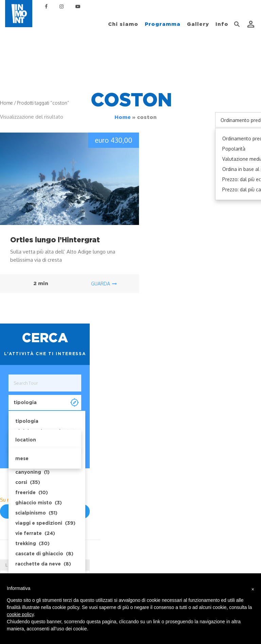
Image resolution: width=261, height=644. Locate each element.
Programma (163, 24)
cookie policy (20, 614)
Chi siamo (123, 24)
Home (123, 117)
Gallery (198, 24)
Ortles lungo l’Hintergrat (55, 240)
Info (222, 24)
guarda (104, 284)
